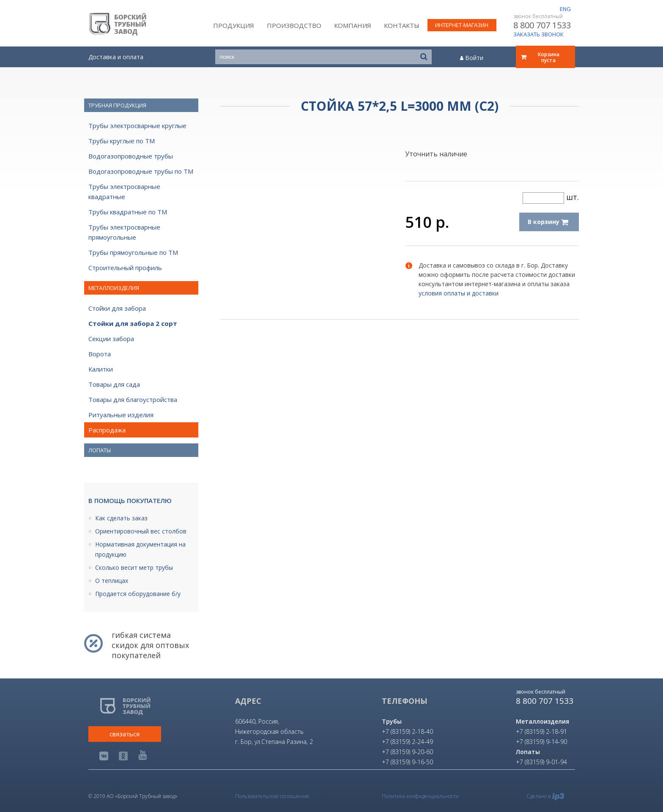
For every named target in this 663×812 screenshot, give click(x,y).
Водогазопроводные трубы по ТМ (141, 171)
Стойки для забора (117, 308)
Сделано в (545, 796)
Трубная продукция (117, 105)
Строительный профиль (125, 268)
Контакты (402, 25)
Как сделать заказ (121, 518)
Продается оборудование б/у (138, 594)
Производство (294, 25)
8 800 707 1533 (542, 25)
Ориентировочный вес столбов (141, 531)
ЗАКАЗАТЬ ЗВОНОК (538, 34)
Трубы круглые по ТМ (122, 141)
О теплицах (112, 581)
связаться (125, 734)
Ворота (100, 354)
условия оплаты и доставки (459, 293)
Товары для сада (114, 384)
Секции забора (111, 339)
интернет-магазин (462, 25)
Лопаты (100, 450)
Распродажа (107, 430)
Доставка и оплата (116, 57)
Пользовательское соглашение (272, 796)
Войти (472, 58)
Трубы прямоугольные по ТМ (133, 252)
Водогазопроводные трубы (131, 156)
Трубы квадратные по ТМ (128, 212)
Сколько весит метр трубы (134, 567)
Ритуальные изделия (121, 415)
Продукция (234, 25)
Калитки (101, 369)
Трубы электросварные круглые (137, 126)
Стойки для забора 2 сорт (133, 323)
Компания (353, 25)
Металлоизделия (114, 288)
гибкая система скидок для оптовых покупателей (150, 645)
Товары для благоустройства (133, 399)
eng (565, 9)
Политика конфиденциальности (420, 796)
